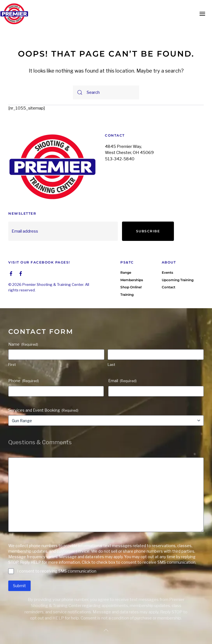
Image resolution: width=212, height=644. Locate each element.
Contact (169, 279)
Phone (24, 372)
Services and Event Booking (43, 402)
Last (111, 356)
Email (122, 372)
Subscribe (148, 231)
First (12, 356)
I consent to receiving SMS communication (57, 563)
